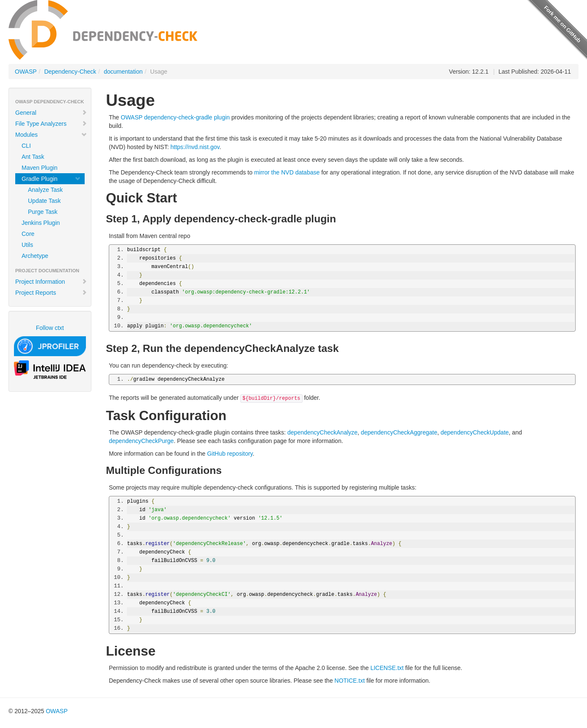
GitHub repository (230, 454)
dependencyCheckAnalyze (322, 432)
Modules (51, 135)
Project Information (51, 282)
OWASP (26, 72)
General (51, 113)
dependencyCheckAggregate (399, 432)
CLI (26, 146)
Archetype (35, 256)
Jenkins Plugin (41, 223)
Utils (27, 245)
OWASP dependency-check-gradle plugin (175, 117)
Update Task (44, 201)
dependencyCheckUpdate (475, 432)
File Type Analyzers (51, 124)
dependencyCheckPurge (141, 441)
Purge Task (43, 212)
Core (28, 234)
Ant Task (33, 157)
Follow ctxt (50, 328)
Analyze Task (45, 190)
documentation (123, 72)
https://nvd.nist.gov (195, 147)
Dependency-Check (70, 72)
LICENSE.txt (387, 668)
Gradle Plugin (51, 179)
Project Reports (51, 293)
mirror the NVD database (287, 172)
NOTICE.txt (350, 681)
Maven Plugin (40, 168)
